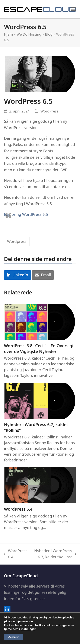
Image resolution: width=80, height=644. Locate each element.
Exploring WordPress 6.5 (26, 214)
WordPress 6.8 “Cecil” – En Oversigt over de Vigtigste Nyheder (39, 349)
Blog (49, 34)
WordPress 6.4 (18, 509)
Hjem (9, 34)
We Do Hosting (29, 34)
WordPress (49, 111)
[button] (74, 9)
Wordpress (17, 241)
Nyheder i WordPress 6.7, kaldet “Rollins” (36, 427)
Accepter (14, 637)
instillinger (28, 629)
